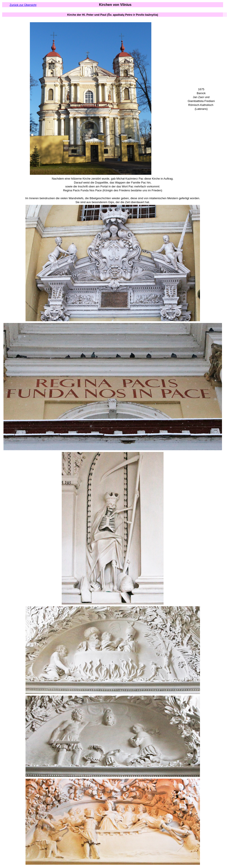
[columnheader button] (113, 15)
